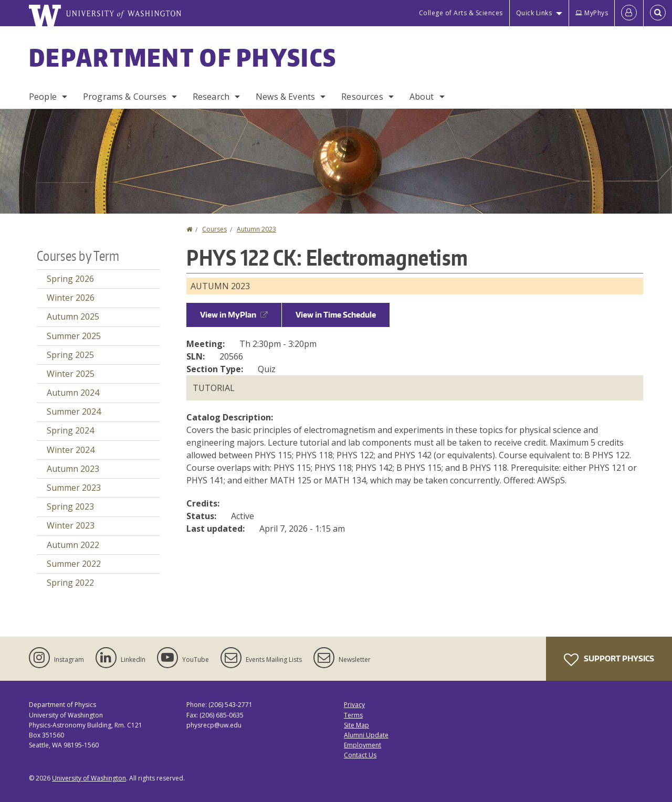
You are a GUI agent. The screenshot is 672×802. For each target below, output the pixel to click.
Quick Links (534, 13)
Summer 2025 (74, 336)
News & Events (285, 97)
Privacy (354, 705)
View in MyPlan (234, 315)
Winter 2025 (71, 374)
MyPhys (592, 13)
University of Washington (89, 778)
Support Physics (609, 660)
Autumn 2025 (73, 316)
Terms (353, 715)
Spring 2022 (70, 583)
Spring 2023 (70, 506)
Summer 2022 (74, 564)
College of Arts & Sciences (461, 13)
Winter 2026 (71, 298)
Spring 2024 (70, 430)
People (43, 97)
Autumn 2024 (73, 393)
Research (211, 97)
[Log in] (629, 13)
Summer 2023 (74, 488)
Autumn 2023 (256, 229)
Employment (363, 745)
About (422, 97)
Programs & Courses (125, 97)
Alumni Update (366, 735)
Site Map (356, 725)
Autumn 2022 (73, 545)
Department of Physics (183, 57)
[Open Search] (658, 13)
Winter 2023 (71, 525)
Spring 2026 (70, 279)
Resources (362, 97)
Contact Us (360, 755)
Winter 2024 (71, 450)
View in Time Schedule (336, 315)
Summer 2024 (74, 411)
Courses (214, 229)
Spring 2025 (70, 355)
